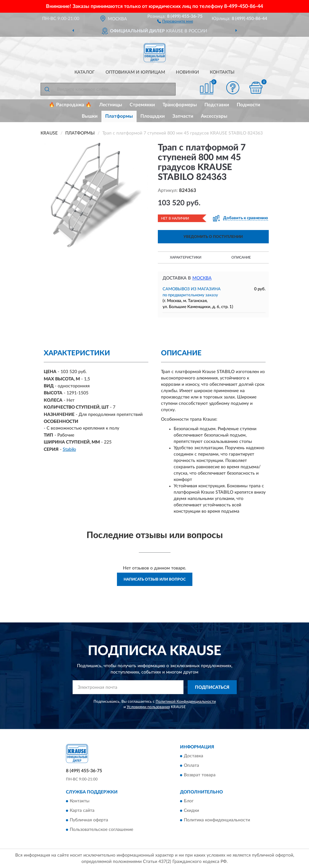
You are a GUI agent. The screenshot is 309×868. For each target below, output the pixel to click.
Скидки (191, 811)
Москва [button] (202, 278)
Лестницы (111, 105)
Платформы (119, 116)
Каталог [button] (85, 72)
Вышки (90, 116)
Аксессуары (214, 116)
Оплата (191, 766)
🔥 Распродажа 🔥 (70, 105)
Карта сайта (82, 811)
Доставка (193, 756)
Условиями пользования (148, 707)
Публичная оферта (89, 820)
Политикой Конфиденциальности (186, 701)
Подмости (248, 105)
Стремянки (142, 105)
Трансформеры (180, 105)
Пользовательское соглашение (101, 830)
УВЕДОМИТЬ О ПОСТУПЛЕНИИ (213, 237)
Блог (189, 801)
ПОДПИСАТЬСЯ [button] (212, 687)
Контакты (222, 72)
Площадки (153, 116)
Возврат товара (200, 775)
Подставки (217, 105)
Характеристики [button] (186, 257)
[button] (175, 21)
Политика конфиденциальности (217, 820)
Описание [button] (241, 257)
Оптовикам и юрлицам (135, 72)
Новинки (187, 72)
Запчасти (183, 116)
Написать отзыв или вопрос (155, 579)
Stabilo (69, 450)
